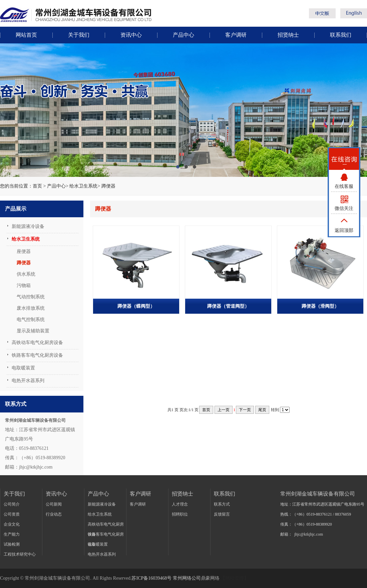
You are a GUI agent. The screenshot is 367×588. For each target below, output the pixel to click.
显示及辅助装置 (33, 331)
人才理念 (180, 504)
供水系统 (26, 274)
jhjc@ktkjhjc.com (309, 534)
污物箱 (24, 285)
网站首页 (26, 35)
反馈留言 (222, 514)
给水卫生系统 (83, 186)
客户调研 (236, 35)
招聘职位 (180, 514)
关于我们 (79, 35)
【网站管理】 (235, 578)
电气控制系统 (31, 320)
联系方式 (222, 504)
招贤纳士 (288, 35)
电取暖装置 (23, 368)
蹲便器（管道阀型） (228, 306)
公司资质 (12, 514)
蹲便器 (108, 186)
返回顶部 (344, 230)
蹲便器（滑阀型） (320, 306)
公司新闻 (54, 504)
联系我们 (341, 35)
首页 (37, 186)
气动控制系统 (31, 297)
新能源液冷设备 (28, 226)
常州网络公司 (187, 578)
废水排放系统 (31, 308)
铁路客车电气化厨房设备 (37, 355)
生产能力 (12, 534)
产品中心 (183, 35)
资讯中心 (131, 35)
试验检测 (12, 544)
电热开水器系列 (28, 381)
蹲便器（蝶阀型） (136, 306)
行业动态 (54, 514)
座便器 (24, 251)
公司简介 (12, 504)
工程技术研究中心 (20, 554)
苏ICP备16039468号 (151, 578)
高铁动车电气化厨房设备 (37, 343)
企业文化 (12, 524)
